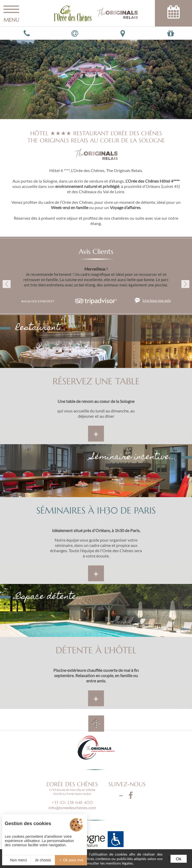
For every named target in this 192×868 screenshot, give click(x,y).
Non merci (16, 860)
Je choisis (43, 860)
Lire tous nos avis (157, 300)
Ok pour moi (71, 860)
